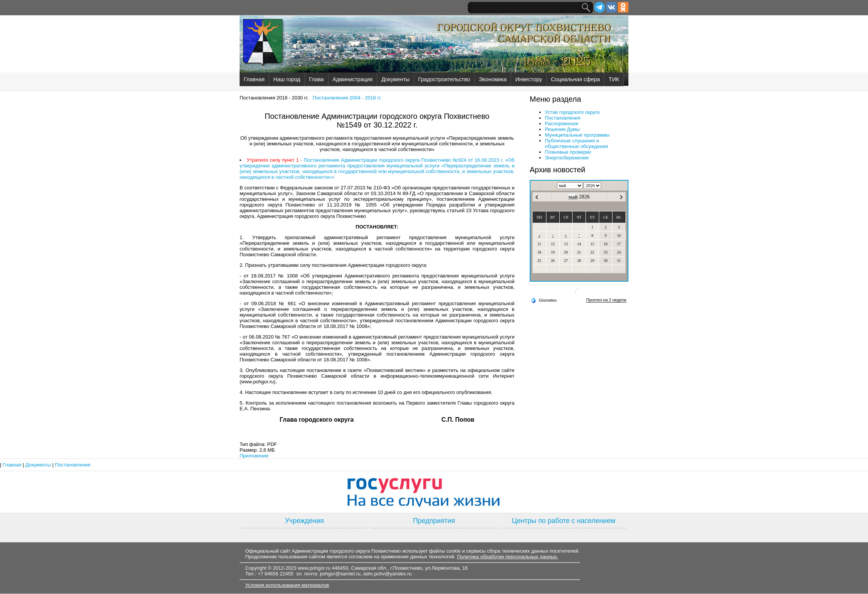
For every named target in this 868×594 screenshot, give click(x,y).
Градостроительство (444, 79)
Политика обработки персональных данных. (507, 557)
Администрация (353, 79)
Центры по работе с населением (563, 521)
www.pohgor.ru (314, 568)
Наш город (287, 79)
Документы (395, 79)
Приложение (254, 456)
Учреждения (304, 521)
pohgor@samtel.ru (340, 574)
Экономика (493, 79)
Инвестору (529, 79)
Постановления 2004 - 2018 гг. (347, 98)
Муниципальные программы (577, 135)
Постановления (563, 118)
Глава (316, 79)
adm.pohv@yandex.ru (387, 574)
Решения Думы (562, 129)
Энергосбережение (567, 158)
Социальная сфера (575, 79)
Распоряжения (562, 124)
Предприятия (434, 521)
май (573, 197)
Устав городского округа (572, 112)
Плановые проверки (568, 152)
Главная (254, 79)
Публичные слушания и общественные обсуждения (576, 143)
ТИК (614, 79)
